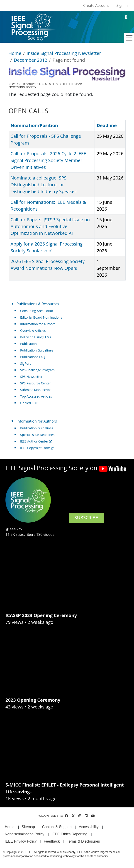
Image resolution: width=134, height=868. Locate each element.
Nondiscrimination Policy (24, 834)
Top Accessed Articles (36, 396)
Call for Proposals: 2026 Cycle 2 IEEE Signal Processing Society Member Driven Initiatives (48, 160)
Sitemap (28, 827)
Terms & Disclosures (83, 841)
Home (15, 53)
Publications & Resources (38, 304)
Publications (29, 344)
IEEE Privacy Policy (21, 841)
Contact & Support (57, 827)
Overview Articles (33, 331)
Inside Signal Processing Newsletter (64, 53)
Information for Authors (38, 324)
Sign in (122, 5)
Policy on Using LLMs (36, 337)
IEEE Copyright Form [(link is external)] (37, 448)
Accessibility (89, 827)
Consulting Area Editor (37, 311)
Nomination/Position (34, 125)
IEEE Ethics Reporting (69, 834)
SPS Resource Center (35, 383)
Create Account (96, 5)
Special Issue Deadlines (37, 435)
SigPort (25, 363)
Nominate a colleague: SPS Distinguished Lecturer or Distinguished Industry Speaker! (44, 185)
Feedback (52, 841)
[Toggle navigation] (129, 38)
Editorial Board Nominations (41, 317)
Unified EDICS (30, 403)
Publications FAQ (33, 357)
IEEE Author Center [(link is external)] (36, 441)
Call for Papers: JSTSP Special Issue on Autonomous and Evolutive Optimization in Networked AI (50, 226)
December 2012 (31, 60)
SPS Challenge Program (37, 370)
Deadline (107, 125)
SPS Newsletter (31, 377)
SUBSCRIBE (86, 518)
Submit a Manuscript (35, 390)
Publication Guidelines (37, 350)
